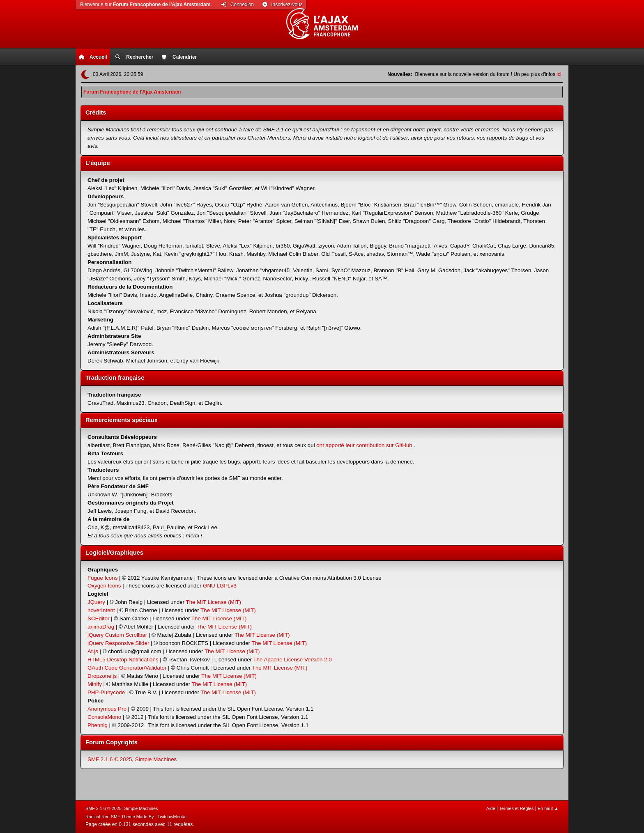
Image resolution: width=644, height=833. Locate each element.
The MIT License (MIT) (214, 602)
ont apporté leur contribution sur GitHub (364, 445)
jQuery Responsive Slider (118, 643)
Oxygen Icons (104, 586)
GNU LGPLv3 (220, 586)
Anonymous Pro (107, 709)
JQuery (96, 602)
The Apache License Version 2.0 (292, 660)
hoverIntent (101, 610)
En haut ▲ (548, 808)
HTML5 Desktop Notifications (123, 660)
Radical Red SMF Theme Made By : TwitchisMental (136, 817)
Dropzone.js (102, 676)
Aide (491, 808)
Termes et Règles (516, 808)
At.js (93, 651)
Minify (95, 684)
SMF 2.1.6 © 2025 (110, 759)
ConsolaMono (104, 717)
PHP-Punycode (106, 692)
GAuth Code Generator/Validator (127, 668)
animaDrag (101, 627)
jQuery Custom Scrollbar (117, 635)
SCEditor (98, 618)
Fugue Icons (102, 578)
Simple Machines (156, 759)
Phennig (98, 725)
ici (559, 74)
